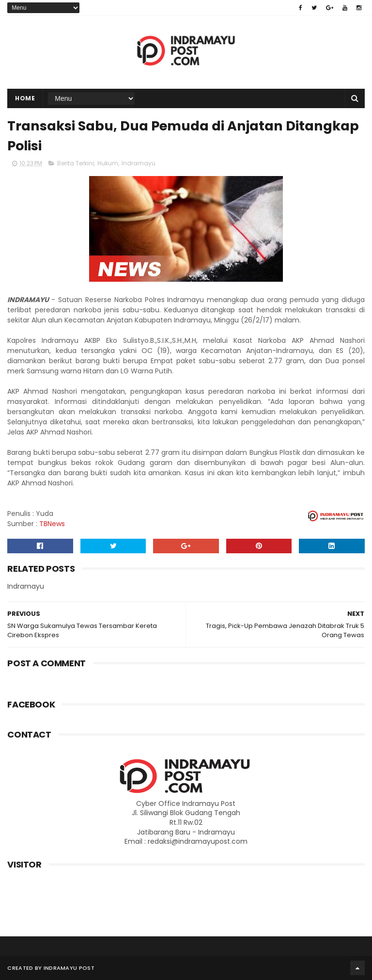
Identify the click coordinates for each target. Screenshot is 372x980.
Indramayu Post (69, 968)
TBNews (52, 524)
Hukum (108, 163)
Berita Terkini (76, 163)
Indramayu (139, 163)
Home (25, 98)
